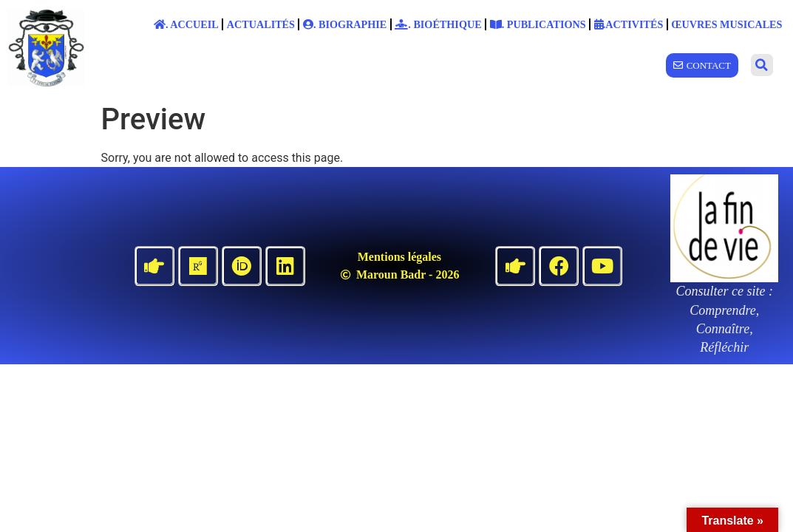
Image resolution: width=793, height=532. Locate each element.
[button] (762, 65)
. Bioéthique (438, 24)
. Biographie (345, 24)
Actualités (261, 24)
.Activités (629, 24)
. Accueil (186, 24)
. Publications (538, 24)
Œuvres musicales (726, 24)
